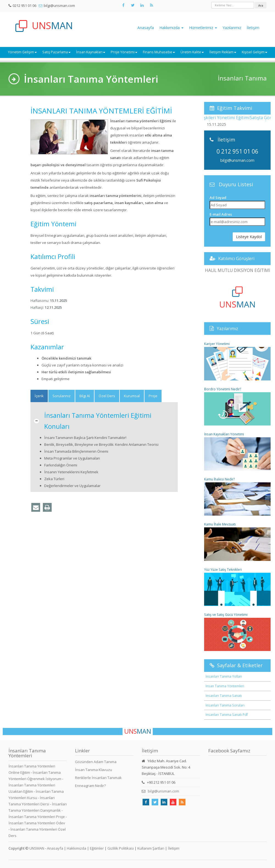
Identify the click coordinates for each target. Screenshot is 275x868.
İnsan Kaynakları (91, 52)
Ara (261, 5)
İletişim (253, 28)
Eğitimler (97, 848)
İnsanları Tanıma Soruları (225, 705)
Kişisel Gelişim (255, 52)
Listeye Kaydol (249, 237)
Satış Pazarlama (56, 52)
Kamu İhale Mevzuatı (238, 541)
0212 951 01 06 (24, 5)
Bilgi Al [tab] (85, 396)
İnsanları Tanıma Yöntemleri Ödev (37, 823)
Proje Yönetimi (124, 52)
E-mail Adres (221, 214)
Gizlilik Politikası (121, 848)
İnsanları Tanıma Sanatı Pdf (227, 714)
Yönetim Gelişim (22, 52)
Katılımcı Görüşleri (236, 258)
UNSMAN (37, 848)
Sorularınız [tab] (62, 396)
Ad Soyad (218, 197)
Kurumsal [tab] (132, 396)
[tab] (39, 396)
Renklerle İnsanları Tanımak (98, 778)
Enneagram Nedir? (90, 786)
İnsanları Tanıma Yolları (224, 676)
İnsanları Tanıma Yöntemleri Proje (37, 817)
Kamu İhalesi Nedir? (238, 496)
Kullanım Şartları (151, 848)
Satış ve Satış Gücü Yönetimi (238, 632)
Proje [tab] (153, 396)
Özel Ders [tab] (107, 396)
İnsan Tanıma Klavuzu (94, 770)
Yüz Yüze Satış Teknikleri (238, 587)
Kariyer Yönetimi (238, 361)
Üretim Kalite (192, 52)
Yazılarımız (232, 28)
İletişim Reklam (223, 52)
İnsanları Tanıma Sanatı (224, 695)
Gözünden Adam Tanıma (96, 762)
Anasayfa (146, 28)
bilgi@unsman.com (59, 5)
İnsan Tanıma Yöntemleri (225, 686)
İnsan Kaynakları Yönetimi (238, 451)
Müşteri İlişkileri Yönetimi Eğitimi (238, 118)
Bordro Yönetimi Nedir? (238, 406)
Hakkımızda (171, 28)
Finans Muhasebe (159, 52)
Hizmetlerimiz (203, 28)
